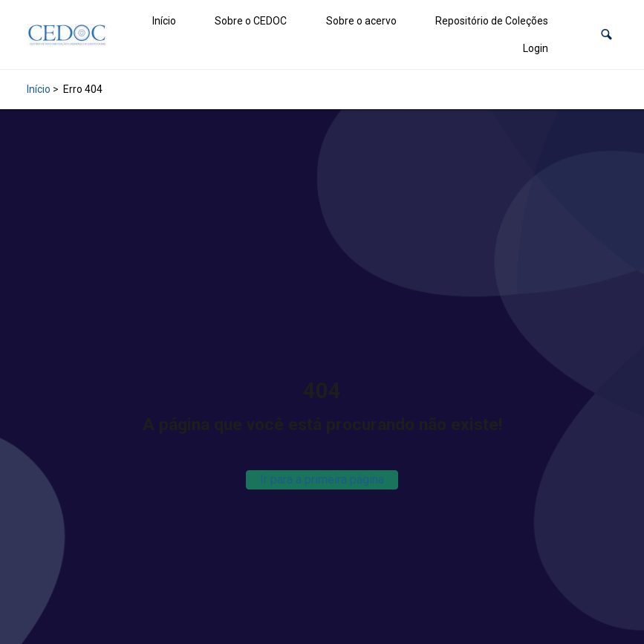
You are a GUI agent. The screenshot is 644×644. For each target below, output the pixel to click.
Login (536, 48)
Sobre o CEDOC (251, 21)
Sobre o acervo (361, 21)
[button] (606, 35)
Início (164, 21)
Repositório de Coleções (492, 21)
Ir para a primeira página (322, 479)
